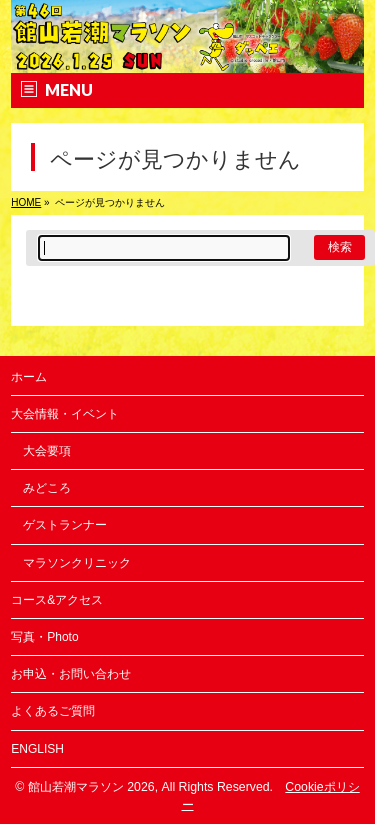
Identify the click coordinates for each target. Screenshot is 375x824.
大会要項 (47, 451)
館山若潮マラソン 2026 (91, 787)
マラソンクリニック (77, 563)
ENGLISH (37, 749)
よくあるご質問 (53, 711)
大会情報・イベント (65, 414)
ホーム (29, 377)
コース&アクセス (57, 600)
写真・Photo (44, 637)
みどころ (47, 488)
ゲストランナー (65, 525)
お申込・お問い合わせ (71, 674)
